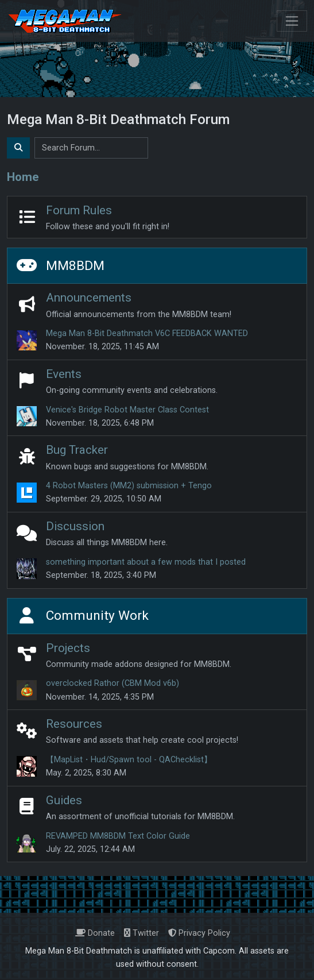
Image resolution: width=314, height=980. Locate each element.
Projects (68, 648)
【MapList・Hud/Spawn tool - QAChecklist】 (129, 760)
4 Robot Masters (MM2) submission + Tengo (129, 486)
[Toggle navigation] (292, 21)
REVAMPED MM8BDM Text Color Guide (118, 836)
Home (23, 177)
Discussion (75, 526)
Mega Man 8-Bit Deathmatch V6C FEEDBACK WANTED (147, 333)
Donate (95, 933)
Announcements (89, 298)
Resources (74, 724)
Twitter (142, 933)
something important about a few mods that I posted (146, 562)
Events (64, 374)
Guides (64, 800)
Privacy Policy (199, 933)
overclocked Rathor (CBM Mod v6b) (113, 683)
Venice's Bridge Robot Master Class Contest (127, 410)
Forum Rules (79, 210)
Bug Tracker (77, 450)
